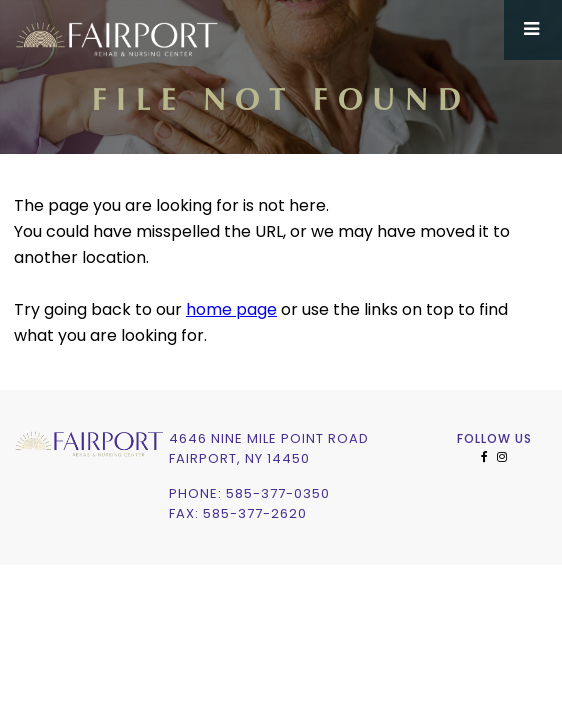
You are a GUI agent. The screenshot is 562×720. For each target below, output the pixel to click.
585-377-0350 (278, 494)
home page (231, 311)
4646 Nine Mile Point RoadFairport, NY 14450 (269, 449)
